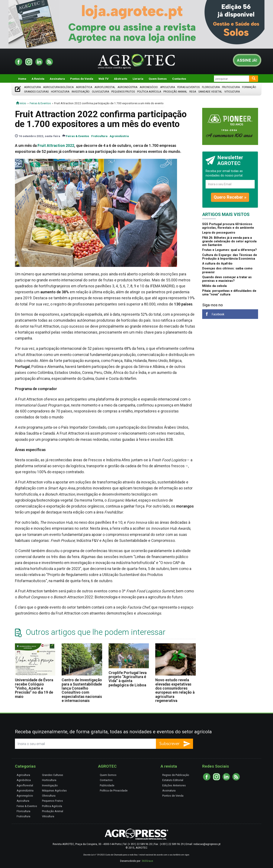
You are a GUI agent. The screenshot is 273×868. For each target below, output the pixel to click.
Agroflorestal (105, 87)
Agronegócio (149, 87)
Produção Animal (175, 92)
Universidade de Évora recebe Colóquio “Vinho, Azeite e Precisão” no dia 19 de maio (34, 688)
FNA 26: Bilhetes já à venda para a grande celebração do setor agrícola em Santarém (229, 242)
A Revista (38, 79)
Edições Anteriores (174, 785)
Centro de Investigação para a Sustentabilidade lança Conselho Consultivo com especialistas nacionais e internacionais (82, 690)
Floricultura (211, 87)
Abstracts (121, 79)
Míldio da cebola (214, 286)
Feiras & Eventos (188, 87)
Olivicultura (100, 92)
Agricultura (32, 87)
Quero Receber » (230, 197)
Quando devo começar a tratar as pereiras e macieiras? (227, 279)
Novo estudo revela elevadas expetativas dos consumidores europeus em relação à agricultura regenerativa (175, 690)
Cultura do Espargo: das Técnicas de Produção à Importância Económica (230, 257)
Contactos (179, 79)
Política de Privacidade (114, 791)
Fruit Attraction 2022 (56, 146)
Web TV (104, 79)
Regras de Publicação (176, 775)
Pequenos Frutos (123, 92)
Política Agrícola (149, 92)
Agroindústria (127, 87)
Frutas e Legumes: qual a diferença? (229, 250)
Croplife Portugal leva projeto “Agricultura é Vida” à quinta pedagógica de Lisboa (128, 679)
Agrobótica (84, 87)
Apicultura (168, 87)
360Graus (147, 861)
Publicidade (107, 785)
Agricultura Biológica (58, 87)
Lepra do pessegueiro (219, 233)
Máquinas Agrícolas (54, 791)
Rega (193, 92)
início (21, 103)
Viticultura (232, 92)
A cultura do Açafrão (217, 264)
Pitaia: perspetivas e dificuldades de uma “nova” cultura (229, 293)
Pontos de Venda (82, 79)
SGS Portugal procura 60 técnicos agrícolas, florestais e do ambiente (228, 226)
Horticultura (60, 92)
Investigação (81, 92)
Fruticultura (231, 87)
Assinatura (57, 79)
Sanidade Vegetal (210, 92)
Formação (249, 87)
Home (22, 79)
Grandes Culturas (36, 92)
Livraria (138, 79)
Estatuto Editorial (173, 780)
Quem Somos (158, 79)
